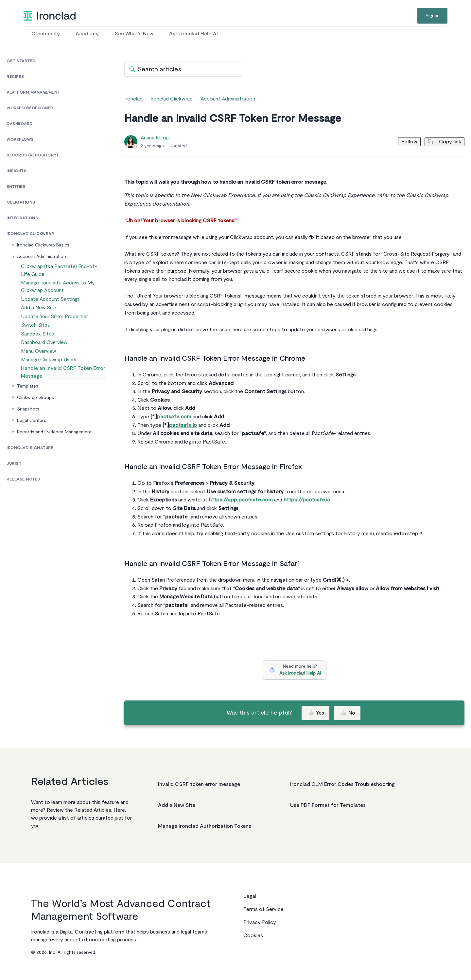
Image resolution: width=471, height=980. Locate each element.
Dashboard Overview (45, 362)
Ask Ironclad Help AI (193, 34)
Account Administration (42, 256)
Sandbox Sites (39, 350)
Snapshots (28, 437)
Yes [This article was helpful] (316, 713)
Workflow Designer (30, 108)
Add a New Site (40, 316)
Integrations (22, 218)
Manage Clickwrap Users (49, 385)
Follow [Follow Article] (401, 142)
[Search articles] (183, 69)
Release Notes (23, 508)
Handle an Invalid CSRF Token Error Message (61, 400)
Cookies (253, 935)
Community (46, 34)
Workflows (20, 140)
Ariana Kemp (155, 138)
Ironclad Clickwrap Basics (43, 245)
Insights (17, 171)
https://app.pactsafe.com (241, 500)
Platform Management (33, 92)
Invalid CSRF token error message (199, 784)
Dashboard (20, 124)
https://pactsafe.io (307, 500)
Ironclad (133, 99)
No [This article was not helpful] (348, 713)
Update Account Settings (50, 305)
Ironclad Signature (30, 476)
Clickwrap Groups (35, 426)
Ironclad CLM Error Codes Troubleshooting (342, 784)
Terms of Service (263, 909)
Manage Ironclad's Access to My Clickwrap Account (58, 290)
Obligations (21, 202)
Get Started (21, 61)
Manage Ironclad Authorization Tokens (205, 826)
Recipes (15, 77)
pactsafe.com (174, 417)
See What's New (134, 34)
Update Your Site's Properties (54, 327)
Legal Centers (32, 449)
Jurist (14, 492)
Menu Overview (40, 373)
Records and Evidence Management (54, 460)
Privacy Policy (260, 922)
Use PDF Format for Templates (328, 805)
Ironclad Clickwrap (30, 234)
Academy (87, 34)
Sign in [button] (432, 16)
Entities (16, 187)
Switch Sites (37, 339)
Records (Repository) (32, 155)
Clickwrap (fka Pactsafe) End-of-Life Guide (62, 271)
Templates (28, 415)
